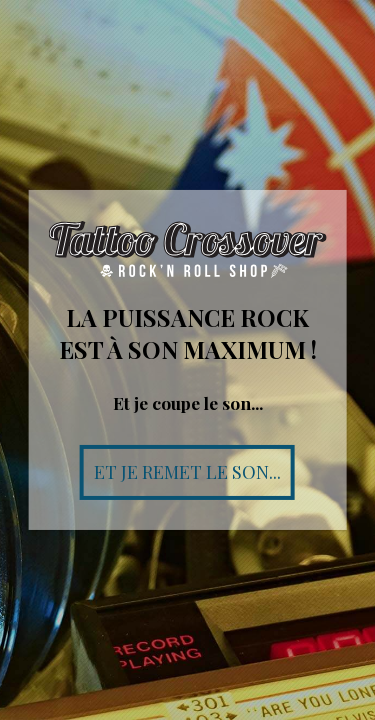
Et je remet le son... (187, 472)
